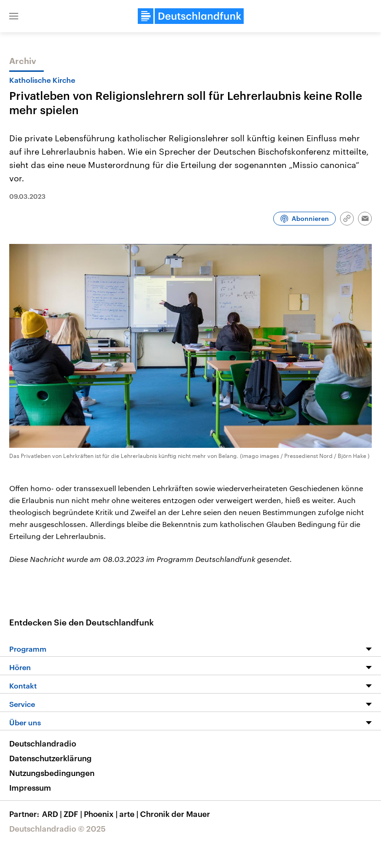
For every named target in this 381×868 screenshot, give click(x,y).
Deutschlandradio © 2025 (57, 828)
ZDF (74, 814)
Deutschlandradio (43, 743)
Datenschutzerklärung (50, 758)
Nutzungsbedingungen (52, 773)
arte (130, 814)
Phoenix (102, 814)
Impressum (30, 787)
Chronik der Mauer (175, 814)
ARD (53, 814)
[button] (14, 16)
